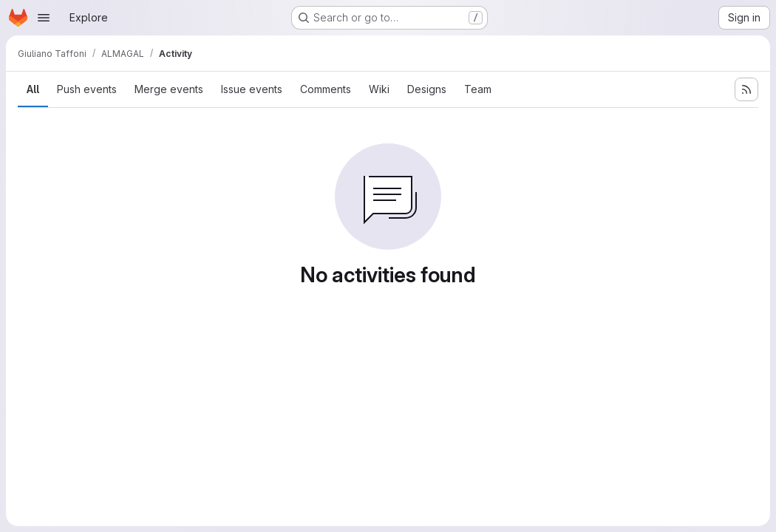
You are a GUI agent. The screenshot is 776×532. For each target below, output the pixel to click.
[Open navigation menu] (44, 18)
